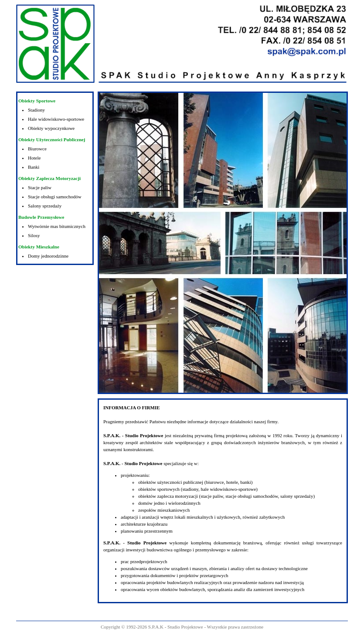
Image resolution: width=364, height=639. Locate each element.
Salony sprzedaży (45, 206)
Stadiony (36, 110)
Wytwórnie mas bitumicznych (57, 226)
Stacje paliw (40, 187)
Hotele (34, 158)
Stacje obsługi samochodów (55, 197)
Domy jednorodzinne (48, 256)
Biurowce (37, 149)
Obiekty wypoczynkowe (51, 128)
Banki (34, 167)
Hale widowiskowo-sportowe (56, 119)
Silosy (34, 235)
